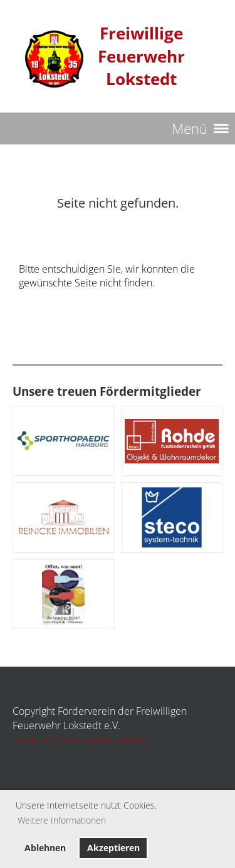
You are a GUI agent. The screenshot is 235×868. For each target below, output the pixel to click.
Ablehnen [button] (45, 848)
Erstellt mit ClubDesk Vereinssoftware (80, 740)
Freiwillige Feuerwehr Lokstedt (141, 56)
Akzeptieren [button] (113, 848)
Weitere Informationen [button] (62, 820)
